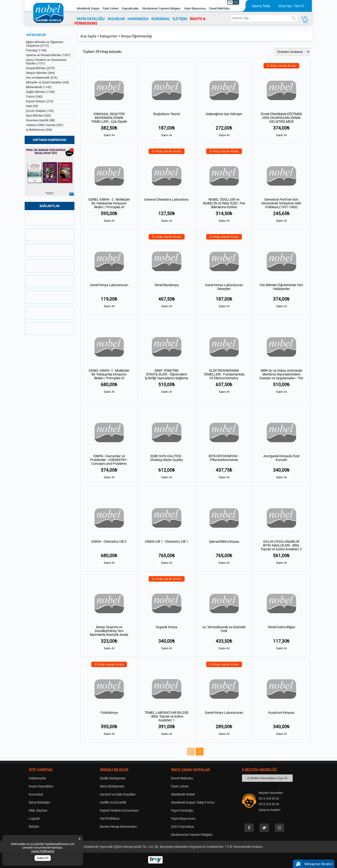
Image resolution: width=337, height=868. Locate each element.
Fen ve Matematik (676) (42, 78)
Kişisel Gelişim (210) (40, 101)
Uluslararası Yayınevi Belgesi (161, 8)
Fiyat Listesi (111, 8)
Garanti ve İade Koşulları (118, 794)
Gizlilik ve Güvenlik (113, 802)
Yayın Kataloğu (182, 810)
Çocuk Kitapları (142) (40, 111)
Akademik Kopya (88, 8)
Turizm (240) (34, 97)
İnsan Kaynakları (41, 786)
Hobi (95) (32, 106)
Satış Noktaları (39, 802)
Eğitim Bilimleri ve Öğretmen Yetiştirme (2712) (45, 44)
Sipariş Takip (261, 6)
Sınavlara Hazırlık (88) (40, 120)
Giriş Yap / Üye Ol (291, 6)
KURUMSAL (161, 19)
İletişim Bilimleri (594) (40, 73)
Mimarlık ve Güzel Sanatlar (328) (48, 82)
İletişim (34, 827)
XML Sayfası (38, 810)
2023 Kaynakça (182, 827)
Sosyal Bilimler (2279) (40, 68)
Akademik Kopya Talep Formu (193, 802)
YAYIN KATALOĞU (90, 19)
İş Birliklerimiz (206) (39, 130)
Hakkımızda (37, 778)
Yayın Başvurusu (195, 8)
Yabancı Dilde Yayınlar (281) (45, 125)
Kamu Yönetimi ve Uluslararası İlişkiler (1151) (46, 62)
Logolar (34, 818)
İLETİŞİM (180, 19)
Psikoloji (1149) (36, 50)
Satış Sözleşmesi (112, 786)
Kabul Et (43, 858)
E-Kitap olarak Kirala (282, 66)
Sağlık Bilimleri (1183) (40, 92)
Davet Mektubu (219, 8)
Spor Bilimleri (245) (39, 115)
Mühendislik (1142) (39, 87)
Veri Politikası (110, 818)
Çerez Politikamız (43, 851)
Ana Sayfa (88, 36)
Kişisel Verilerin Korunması (119, 810)
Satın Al (109, 135)
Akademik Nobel (183, 794)
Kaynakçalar (130, 8)
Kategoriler (109, 36)
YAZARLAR (116, 19)
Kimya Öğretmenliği (137, 36)
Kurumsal (36, 794)
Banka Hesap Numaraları (118, 827)
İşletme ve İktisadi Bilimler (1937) (48, 55)
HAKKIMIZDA (138, 19)
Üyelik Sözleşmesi (113, 778)
